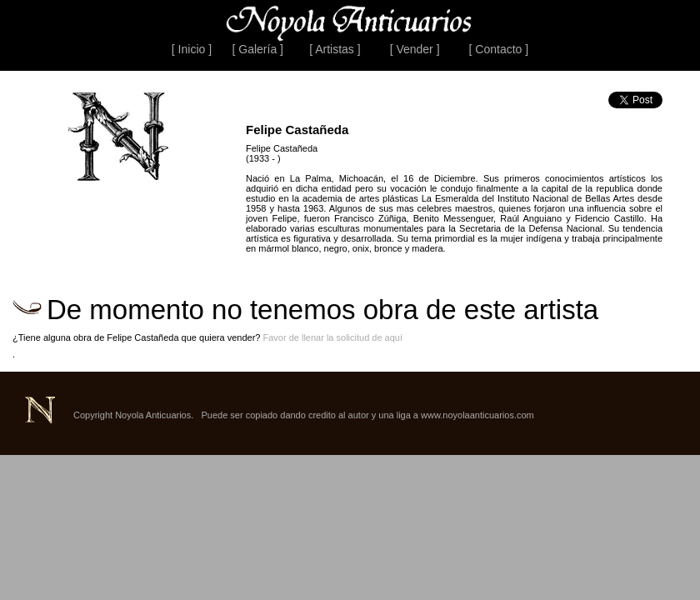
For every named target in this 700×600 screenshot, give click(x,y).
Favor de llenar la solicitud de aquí (332, 337)
